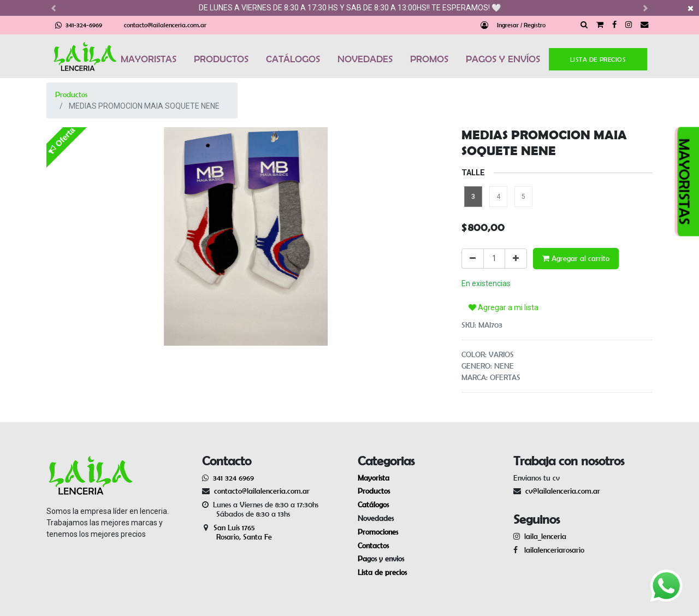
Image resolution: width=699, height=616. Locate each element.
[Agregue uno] (516, 259)
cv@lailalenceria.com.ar (563, 491)
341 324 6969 (233, 478)
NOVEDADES (365, 59)
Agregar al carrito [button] (576, 258)
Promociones (378, 532)
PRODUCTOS (221, 59)
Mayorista (374, 478)
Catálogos (373, 505)
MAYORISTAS (149, 59)
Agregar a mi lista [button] (503, 307)
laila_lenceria (545, 536)
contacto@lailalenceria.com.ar (165, 25)
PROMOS (429, 59)
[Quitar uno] (473, 259)
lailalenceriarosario (552, 550)
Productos (71, 94)
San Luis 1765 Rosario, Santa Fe (237, 532)
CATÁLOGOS (293, 59)
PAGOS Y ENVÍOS (503, 59)
